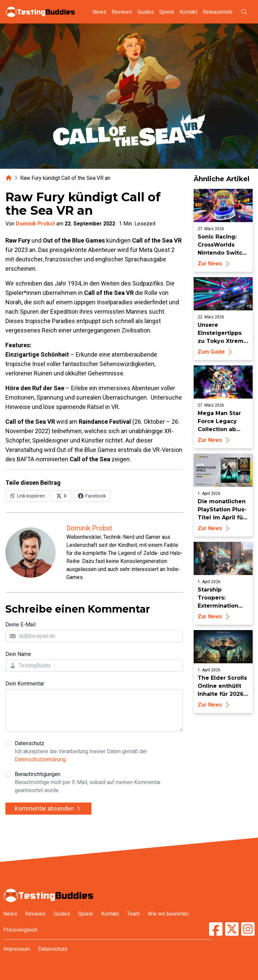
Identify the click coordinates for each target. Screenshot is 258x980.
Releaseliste (218, 12)
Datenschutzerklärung (40, 759)
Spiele (167, 12)
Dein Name (18, 654)
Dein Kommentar (25, 684)
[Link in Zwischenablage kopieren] (27, 496)
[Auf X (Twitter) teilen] (61, 496)
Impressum (17, 949)
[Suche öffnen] (244, 12)
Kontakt (188, 12)
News (99, 12)
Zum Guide (216, 352)
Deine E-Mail (20, 625)
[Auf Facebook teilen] (92, 496)
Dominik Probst (35, 224)
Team (133, 914)
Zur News (215, 264)
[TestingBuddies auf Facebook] (216, 929)
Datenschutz (99, 752)
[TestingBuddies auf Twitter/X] (232, 929)
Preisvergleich (20, 930)
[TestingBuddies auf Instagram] (248, 929)
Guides (146, 12)
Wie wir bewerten (168, 914)
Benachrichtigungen (99, 783)
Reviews (122, 12)
